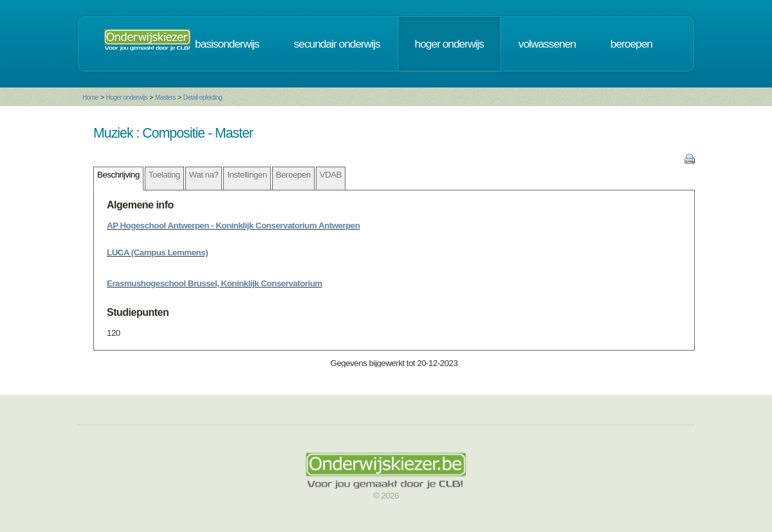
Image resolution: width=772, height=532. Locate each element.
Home (90, 97)
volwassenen (547, 44)
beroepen (631, 44)
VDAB (331, 175)
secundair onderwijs (337, 44)
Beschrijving (118, 175)
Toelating (164, 175)
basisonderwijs (227, 44)
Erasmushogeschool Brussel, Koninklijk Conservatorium (215, 283)
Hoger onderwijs (126, 97)
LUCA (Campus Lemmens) (157, 252)
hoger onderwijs (449, 44)
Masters (165, 97)
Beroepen (293, 175)
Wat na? (204, 175)
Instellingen (247, 175)
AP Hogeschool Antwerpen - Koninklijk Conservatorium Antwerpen (233, 225)
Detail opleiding (203, 97)
